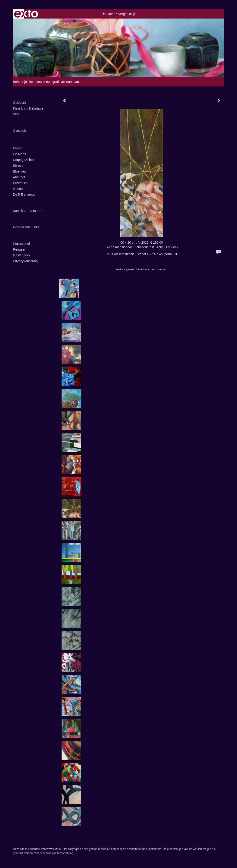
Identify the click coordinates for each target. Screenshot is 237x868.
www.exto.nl (54, 849)
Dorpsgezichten (24, 160)
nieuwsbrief (21, 244)
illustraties (20, 183)
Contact (20, 237)
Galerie (20, 140)
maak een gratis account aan (58, 82)
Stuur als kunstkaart (142, 254)
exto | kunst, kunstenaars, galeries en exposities (26, 14)
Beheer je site (23, 82)
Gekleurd (20, 103)
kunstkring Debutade (28, 108)
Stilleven (19, 166)
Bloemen (19, 171)
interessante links (26, 227)
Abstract (19, 177)
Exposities (22, 124)
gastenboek (22, 255)
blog (16, 114)
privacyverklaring (25, 261)
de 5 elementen (25, 195)
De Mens (19, 154)
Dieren (18, 148)
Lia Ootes (108, 14)
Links (18, 220)
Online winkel (26, 204)
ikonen (18, 189)
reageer (19, 249)
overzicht (20, 131)
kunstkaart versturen (28, 211)
